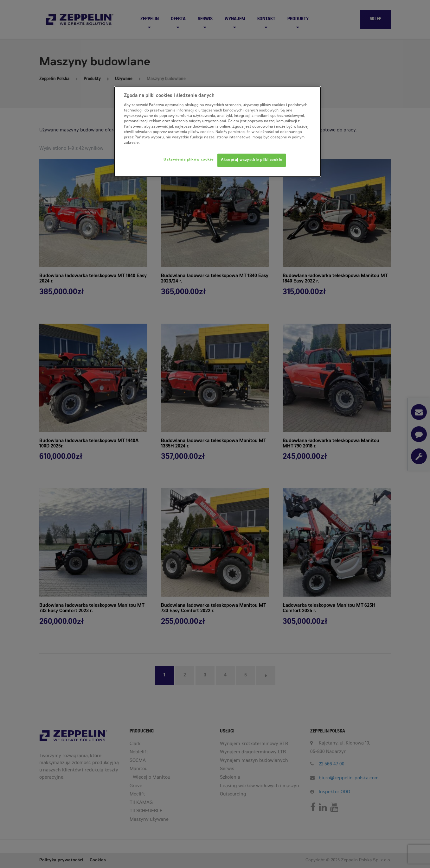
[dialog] (217, 132)
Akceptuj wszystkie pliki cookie (252, 160)
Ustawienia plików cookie (189, 160)
